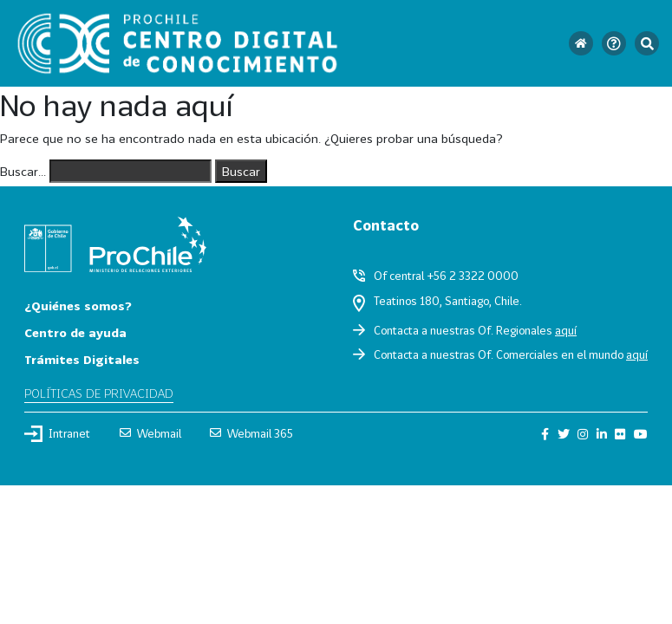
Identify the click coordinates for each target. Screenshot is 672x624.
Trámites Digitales (82, 359)
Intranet (57, 433)
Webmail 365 (251, 433)
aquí (566, 330)
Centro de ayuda (75, 332)
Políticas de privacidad (99, 393)
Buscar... (23, 171)
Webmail (150, 433)
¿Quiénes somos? (78, 305)
